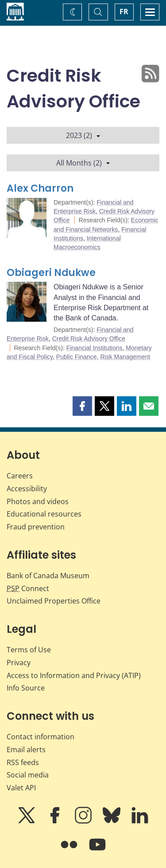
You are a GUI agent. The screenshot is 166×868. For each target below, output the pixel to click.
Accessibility (27, 489)
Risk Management (125, 357)
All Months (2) (83, 163)
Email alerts (26, 750)
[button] (82, 406)
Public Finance (77, 357)
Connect (28, 588)
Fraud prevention (36, 527)
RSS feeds (23, 762)
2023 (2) (83, 135)
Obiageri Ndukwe (51, 273)
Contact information (41, 737)
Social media (28, 775)
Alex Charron (40, 188)
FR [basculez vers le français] (124, 12)
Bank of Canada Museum (48, 576)
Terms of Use (29, 650)
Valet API (21, 788)
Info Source (26, 688)
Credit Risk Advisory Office (89, 339)
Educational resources (44, 514)
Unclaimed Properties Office (54, 601)
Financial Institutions (95, 348)
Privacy (19, 663)
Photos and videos (38, 501)
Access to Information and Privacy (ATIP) (74, 675)
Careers (20, 476)
